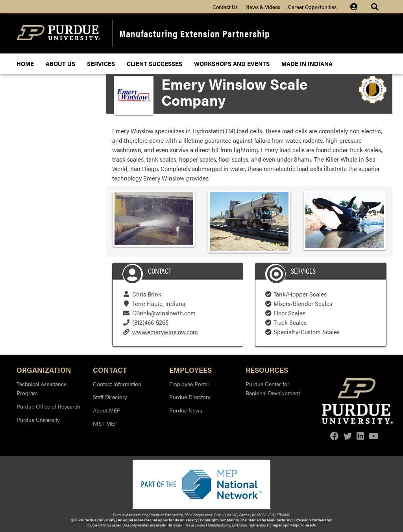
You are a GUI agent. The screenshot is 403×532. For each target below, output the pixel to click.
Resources (267, 369)
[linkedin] (360, 436)
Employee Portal (189, 384)
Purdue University (38, 420)
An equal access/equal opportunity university (158, 520)
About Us (60, 64)
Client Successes (154, 64)
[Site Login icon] (358, 7)
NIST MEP (105, 423)
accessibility (161, 525)
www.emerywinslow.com (165, 332)
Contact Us (225, 7)
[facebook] (335, 436)
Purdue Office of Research (48, 406)
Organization (44, 369)
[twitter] (348, 436)
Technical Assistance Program (42, 388)
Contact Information (117, 384)
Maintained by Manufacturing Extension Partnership (287, 520)
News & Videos (263, 7)
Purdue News (186, 410)
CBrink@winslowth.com (164, 313)
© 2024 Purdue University (93, 520)
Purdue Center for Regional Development (273, 388)
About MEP (107, 410)
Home (25, 64)
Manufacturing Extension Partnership (195, 33)
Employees (190, 369)
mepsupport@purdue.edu (293, 525)
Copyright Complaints (219, 520)
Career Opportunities (312, 7)
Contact (110, 369)
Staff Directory (110, 397)
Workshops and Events (232, 64)
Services (101, 64)
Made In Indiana (307, 64)
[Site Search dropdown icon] (376, 7)
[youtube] (373, 436)
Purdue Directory (190, 397)
